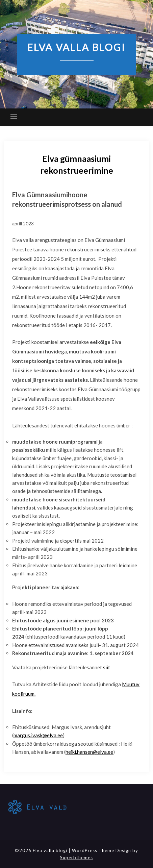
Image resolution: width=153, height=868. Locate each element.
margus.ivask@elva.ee (38, 735)
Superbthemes (76, 858)
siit (107, 667)
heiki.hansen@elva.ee (89, 752)
